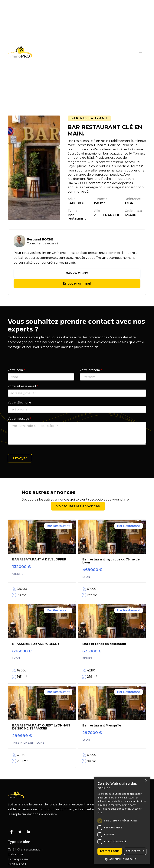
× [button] (146, 781)
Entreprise (16, 854)
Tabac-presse (18, 859)
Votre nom (16, 370)
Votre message (20, 419)
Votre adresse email (23, 386)
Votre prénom (91, 370)
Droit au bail (17, 864)
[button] (141, 52)
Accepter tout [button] (110, 851)
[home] (20, 52)
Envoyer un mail (77, 283)
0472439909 (77, 273)
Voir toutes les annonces (78, 506)
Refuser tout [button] (135, 851)
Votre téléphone (19, 402)
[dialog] (122, 820)
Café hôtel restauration (25, 850)
